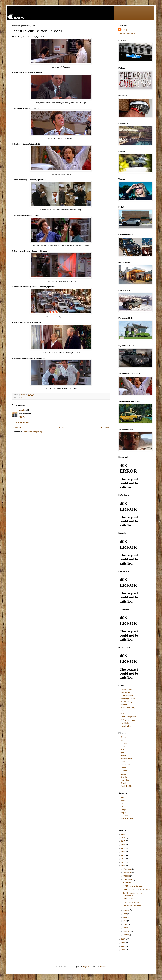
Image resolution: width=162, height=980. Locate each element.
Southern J (125, 743)
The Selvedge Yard (128, 717)
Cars (123, 806)
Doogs (123, 768)
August (127, 910)
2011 (124, 862)
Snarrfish (124, 777)
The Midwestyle (127, 695)
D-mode (124, 771)
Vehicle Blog (126, 726)
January (127, 935)
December (128, 869)
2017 (124, 841)
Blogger (103, 967)
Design (124, 809)
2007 (124, 946)
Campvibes (125, 816)
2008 (124, 943)
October (127, 876)
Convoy (124, 711)
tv (22, 397)
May (125, 921)
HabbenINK (125, 765)
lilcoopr (124, 746)
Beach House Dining (131, 902)
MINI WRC (127, 883)
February (127, 931)
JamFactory (125, 692)
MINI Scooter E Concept (133, 886)
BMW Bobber (128, 899)
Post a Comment (22, 422)
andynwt (86, 967)
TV (122, 803)
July (125, 914)
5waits (123, 755)
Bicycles (124, 812)
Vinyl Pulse (125, 723)
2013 (124, 855)
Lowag (123, 774)
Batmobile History (128, 708)
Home (61, 428)
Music (123, 797)
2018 (124, 838)
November (128, 872)
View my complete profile (128, 33)
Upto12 (124, 740)
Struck (123, 737)
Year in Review (127, 819)
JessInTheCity (126, 786)
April (125, 924)
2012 (124, 859)
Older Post (104, 428)
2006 (124, 950)
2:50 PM (22, 417)
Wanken (124, 705)
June (126, 917)
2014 (124, 852)
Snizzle (124, 783)
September (128, 880)
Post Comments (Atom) (32, 432)
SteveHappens (127, 759)
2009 (124, 939)
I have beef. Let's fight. (132, 906)
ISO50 (123, 714)
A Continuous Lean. (129, 720)
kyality (124, 29)
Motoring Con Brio (128, 698)
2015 (124, 848)
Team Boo (125, 780)
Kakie (123, 749)
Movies (124, 800)
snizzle (22, 410)
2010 (124, 866)
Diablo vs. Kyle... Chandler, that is (136, 890)
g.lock (123, 752)
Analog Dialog (126, 702)
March (126, 928)
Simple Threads (127, 689)
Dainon (124, 762)
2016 (124, 845)
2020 (124, 834)
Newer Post (17, 428)
